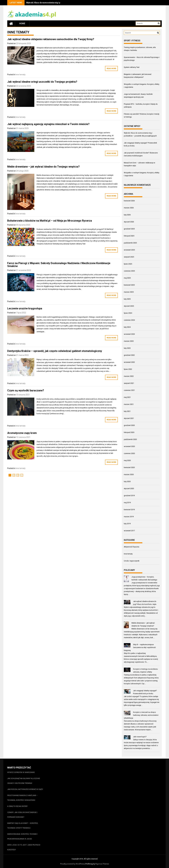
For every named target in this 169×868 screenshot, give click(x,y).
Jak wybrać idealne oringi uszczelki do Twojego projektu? (42, 82)
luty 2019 (127, 524)
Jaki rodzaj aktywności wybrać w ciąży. (25, 789)
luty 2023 (127, 348)
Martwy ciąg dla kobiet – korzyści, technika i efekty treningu (23, 826)
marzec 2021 (129, 404)
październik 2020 (130, 439)
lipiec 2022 (128, 369)
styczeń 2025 (129, 306)
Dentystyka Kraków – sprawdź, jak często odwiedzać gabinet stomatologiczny (55, 351)
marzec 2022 (129, 376)
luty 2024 (127, 327)
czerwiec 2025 (129, 271)
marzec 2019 (129, 517)
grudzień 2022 (129, 355)
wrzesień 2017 (129, 531)
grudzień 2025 (129, 229)
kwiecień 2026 (129, 201)
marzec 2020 (129, 474)
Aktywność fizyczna (132, 547)
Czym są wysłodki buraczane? (26, 390)
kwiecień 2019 (129, 510)
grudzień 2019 (129, 496)
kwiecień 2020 (129, 467)
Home (22, 24)
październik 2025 (130, 243)
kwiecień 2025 (129, 285)
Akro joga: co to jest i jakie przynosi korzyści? (24, 847)
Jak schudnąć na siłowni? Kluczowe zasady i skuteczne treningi (24, 781)
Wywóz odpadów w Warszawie (21, 772)
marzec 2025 (129, 292)
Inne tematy (20, 75)
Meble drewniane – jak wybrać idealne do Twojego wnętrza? (43, 167)
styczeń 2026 (129, 222)
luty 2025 (127, 299)
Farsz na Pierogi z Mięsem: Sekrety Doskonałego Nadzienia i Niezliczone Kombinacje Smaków (59, 265)
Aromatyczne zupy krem (22, 433)
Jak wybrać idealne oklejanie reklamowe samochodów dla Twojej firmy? (51, 39)
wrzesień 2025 (129, 250)
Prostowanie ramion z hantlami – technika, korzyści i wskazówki (22, 798)
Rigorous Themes (102, 864)
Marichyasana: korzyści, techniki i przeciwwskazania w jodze (22, 836)
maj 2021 (127, 397)
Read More (111, 68)
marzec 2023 (129, 341)
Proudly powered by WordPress (72, 864)
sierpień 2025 (129, 257)
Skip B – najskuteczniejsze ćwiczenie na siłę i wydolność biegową (140, 647)
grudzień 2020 (129, 425)
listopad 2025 (129, 236)
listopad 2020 (129, 432)
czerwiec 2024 (129, 320)
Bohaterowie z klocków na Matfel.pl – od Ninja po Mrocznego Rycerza (50, 221)
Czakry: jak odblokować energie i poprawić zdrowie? (22, 815)
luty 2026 (127, 215)
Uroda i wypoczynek (132, 561)
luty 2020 (127, 481)
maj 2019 (127, 503)
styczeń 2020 (129, 488)
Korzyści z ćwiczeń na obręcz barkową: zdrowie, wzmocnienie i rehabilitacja (141, 715)
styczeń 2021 (129, 418)
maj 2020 (127, 460)
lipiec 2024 (128, 313)
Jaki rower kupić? (140, 737)
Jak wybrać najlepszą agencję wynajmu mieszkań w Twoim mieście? (48, 124)
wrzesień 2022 (129, 362)
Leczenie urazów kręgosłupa (25, 308)
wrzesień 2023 (129, 334)
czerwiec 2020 (129, 453)
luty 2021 (127, 411)
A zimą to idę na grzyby (17, 806)
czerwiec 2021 (129, 390)
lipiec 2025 (128, 264)
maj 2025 (127, 278)
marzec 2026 (129, 208)
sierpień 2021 (129, 383)
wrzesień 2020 (129, 446)
